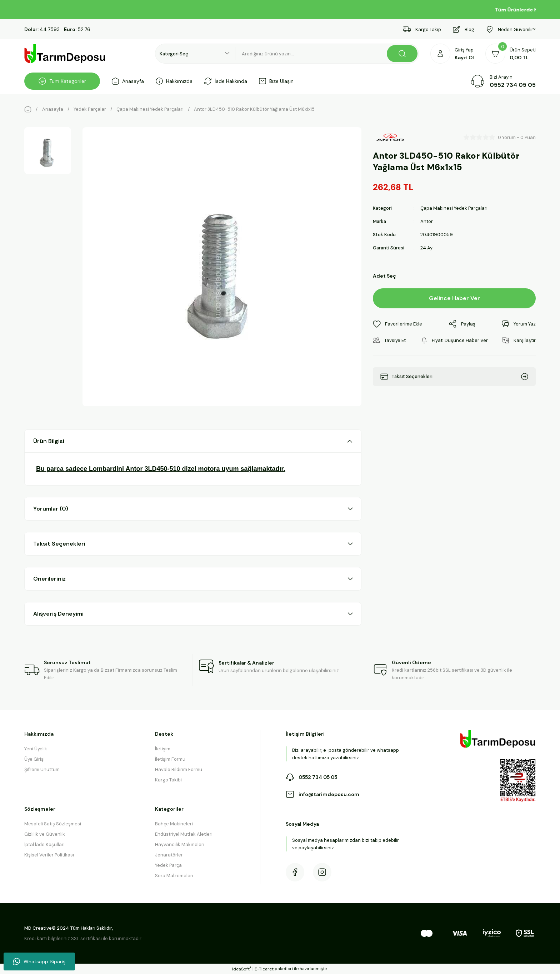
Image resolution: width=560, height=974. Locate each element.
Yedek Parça (168, 865)
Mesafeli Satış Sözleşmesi (53, 824)
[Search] (327, 54)
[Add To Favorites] (397, 324)
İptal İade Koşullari (44, 844)
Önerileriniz (49, 579)
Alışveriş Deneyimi (58, 614)
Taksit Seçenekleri (59, 544)
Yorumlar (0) (51, 509)
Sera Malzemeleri (174, 876)
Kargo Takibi (168, 780)
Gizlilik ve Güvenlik (45, 834)
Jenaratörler (169, 855)
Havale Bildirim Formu (179, 769)
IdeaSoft (242, 969)
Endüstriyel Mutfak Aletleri (184, 834)
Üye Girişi (34, 759)
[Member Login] (452, 54)
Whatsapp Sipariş (39, 961)
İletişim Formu (170, 759)
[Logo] (65, 54)
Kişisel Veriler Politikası (49, 855)
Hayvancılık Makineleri (180, 844)
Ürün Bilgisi (49, 441)
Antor (427, 221)
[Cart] (511, 54)
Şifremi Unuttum (42, 769)
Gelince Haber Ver (454, 298)
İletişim (163, 749)
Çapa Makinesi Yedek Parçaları (454, 208)
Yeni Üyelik (36, 749)
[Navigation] (62, 81)
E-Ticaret (264, 969)
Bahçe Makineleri (174, 824)
